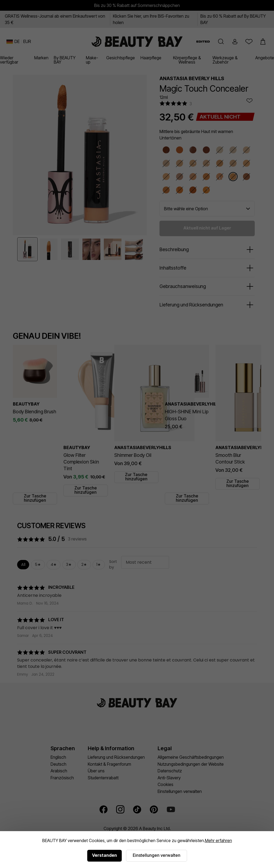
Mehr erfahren (218, 840)
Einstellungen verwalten (157, 855)
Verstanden (104, 855)
